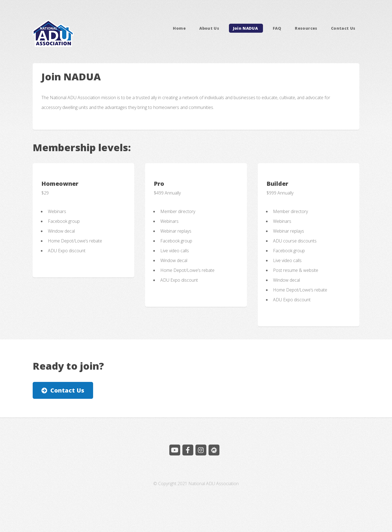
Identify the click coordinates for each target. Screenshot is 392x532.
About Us (209, 28)
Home (179, 28)
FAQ (277, 28)
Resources (306, 28)
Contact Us (343, 28)
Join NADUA (246, 28)
